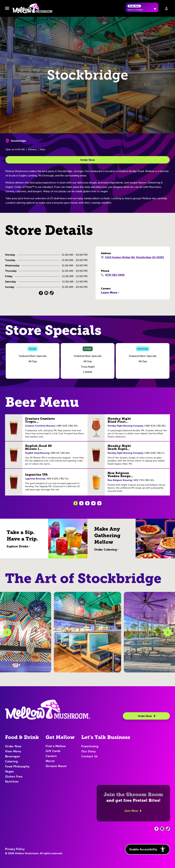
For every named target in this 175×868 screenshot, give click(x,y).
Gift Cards (53, 751)
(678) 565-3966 (113, 275)
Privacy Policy (15, 849)
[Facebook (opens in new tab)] (156, 829)
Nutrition (12, 782)
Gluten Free (14, 777)
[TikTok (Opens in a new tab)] (52, 293)
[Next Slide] (168, 632)
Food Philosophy (17, 767)
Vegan (10, 772)
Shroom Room (56, 766)
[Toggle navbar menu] (7, 8)
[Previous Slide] (7, 632)
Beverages (12, 757)
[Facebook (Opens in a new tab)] (41, 293)
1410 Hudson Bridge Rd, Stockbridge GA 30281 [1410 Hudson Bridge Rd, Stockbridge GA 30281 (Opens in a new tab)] (133, 257)
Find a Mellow (56, 746)
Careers (51, 756)
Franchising (90, 746)
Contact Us (90, 757)
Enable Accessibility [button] (147, 849)
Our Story (88, 752)
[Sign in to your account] (166, 8)
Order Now (87, 160)
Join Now (133, 811)
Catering (11, 762)
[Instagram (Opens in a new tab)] (46, 293)
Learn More (110, 293)
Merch (50, 761)
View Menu (13, 752)
